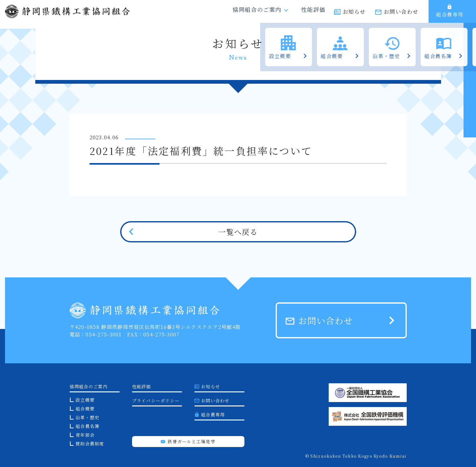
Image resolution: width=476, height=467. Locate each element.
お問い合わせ (401, 15)
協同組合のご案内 (263, 14)
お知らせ (354, 15)
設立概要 (85, 400)
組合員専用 (450, 14)
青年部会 (85, 435)
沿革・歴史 (87, 417)
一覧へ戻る (238, 232)
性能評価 (312, 14)
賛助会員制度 (90, 444)
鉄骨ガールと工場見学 (188, 441)
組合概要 (85, 409)
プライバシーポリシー (156, 400)
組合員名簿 (87, 426)
